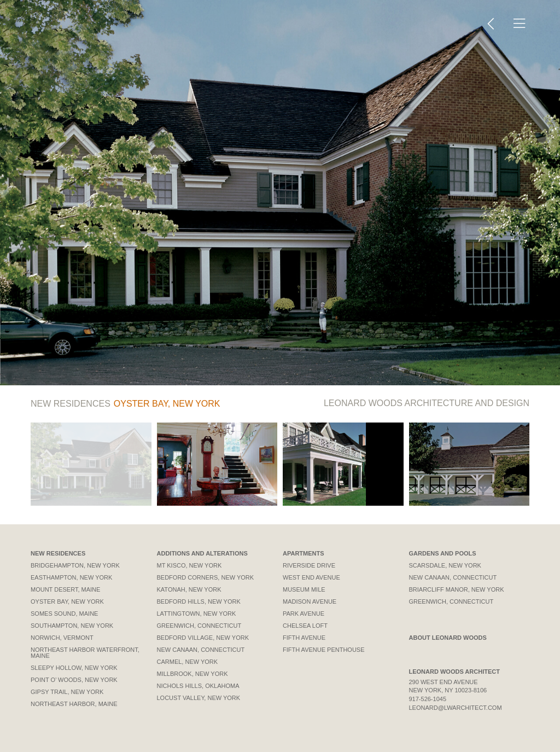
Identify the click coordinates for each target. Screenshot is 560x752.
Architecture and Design (427, 403)
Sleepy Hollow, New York (74, 668)
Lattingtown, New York (197, 614)
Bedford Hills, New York (199, 601)
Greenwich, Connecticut (199, 626)
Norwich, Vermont (62, 638)
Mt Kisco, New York (189, 565)
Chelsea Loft (305, 626)
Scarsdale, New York (445, 565)
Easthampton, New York (71, 577)
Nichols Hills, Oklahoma (198, 686)
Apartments (304, 553)
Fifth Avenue (304, 638)
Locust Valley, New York (199, 698)
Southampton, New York (72, 626)
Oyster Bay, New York (67, 601)
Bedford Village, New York (203, 638)
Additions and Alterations (202, 553)
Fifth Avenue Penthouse (324, 650)
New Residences (58, 553)
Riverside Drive (309, 565)
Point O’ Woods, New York (74, 680)
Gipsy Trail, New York (67, 692)
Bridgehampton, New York (75, 565)
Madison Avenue (310, 601)
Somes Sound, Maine (64, 614)
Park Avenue (304, 614)
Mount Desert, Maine (65, 589)
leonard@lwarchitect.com (456, 708)
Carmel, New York (188, 662)
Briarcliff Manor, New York (457, 589)
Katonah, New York (189, 589)
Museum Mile (304, 589)
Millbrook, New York (192, 674)
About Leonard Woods (448, 638)
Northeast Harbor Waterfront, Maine (85, 653)
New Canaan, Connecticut (201, 650)
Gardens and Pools (443, 553)
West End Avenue (311, 577)
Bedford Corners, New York (206, 577)
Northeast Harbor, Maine (74, 704)
